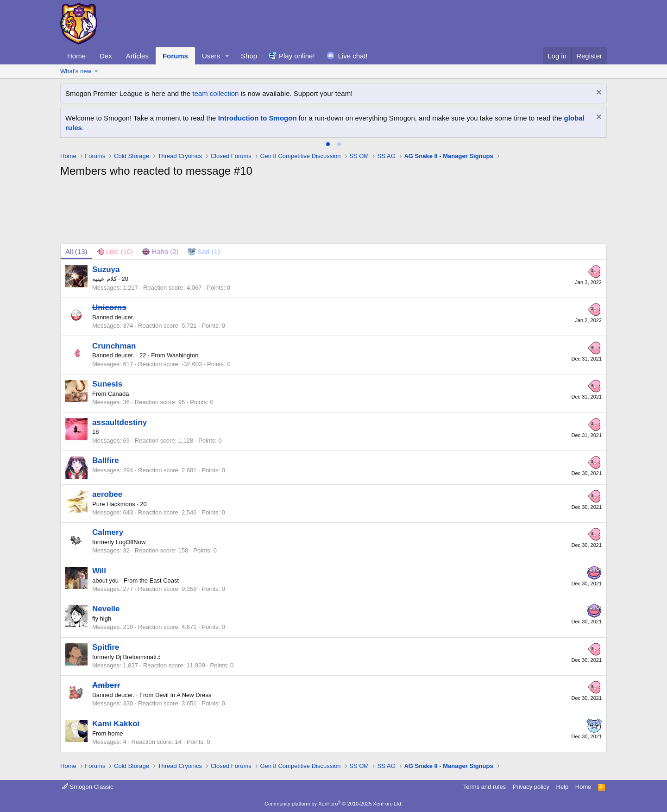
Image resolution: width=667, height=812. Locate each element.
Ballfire (106, 460)
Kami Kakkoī (116, 724)
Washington (182, 355)
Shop (249, 56)
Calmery (108, 532)
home (116, 733)
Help (563, 787)
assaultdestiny (120, 422)
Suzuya (106, 270)
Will (99, 571)
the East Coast (159, 580)
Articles (137, 56)
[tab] (328, 144)
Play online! (297, 56)
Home (76, 56)
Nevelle (106, 609)
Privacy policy (531, 787)
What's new (76, 71)
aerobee (107, 494)
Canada (119, 394)
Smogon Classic (88, 787)
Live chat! (353, 56)
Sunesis (107, 384)
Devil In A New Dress (183, 695)
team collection (215, 93)
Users (211, 56)
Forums (175, 56)
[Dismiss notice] (598, 93)
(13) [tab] (76, 251)
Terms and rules (485, 787)
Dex (106, 56)
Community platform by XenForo (333, 804)
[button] (227, 56)
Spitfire (106, 647)
